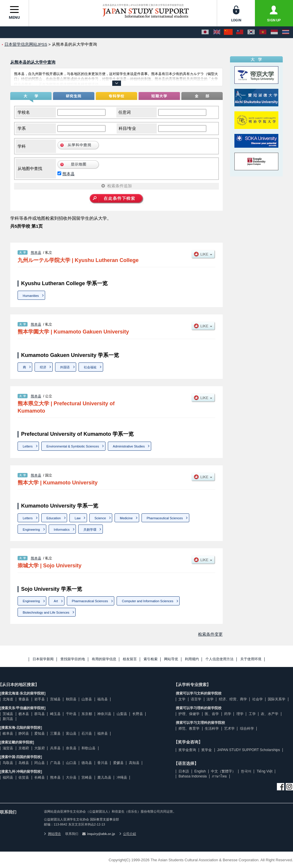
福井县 (103, 733)
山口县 (71, 763)
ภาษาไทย (219, 776)
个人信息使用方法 (219, 659)
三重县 (55, 733)
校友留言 (130, 659)
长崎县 (40, 777)
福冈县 (8, 777)
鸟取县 (8, 763)
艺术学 (229, 729)
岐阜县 (8, 733)
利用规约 (192, 659)
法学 (210, 699)
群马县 (40, 714)
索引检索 (151, 659)
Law (78, 518)
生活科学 (212, 729)
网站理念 (52, 834)
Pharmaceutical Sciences (165, 518)
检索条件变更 (210, 634)
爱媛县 (118, 763)
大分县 (71, 777)
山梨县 (122, 714)
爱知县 (40, 733)
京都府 (24, 748)
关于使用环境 (251, 659)
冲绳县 (122, 777)
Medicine (126, 518)
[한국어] (251, 32)
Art (56, 601)
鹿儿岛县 (104, 777)
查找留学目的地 (73, 659)
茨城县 (8, 714)
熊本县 (69, 174)
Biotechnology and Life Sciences (46, 612)
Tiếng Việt (265, 771)
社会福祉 (90, 367)
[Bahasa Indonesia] (274, 32)
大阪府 (40, 748)
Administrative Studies (129, 446)
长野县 (138, 714)
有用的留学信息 (104, 659)
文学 (182, 699)
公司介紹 (128, 834)
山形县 (87, 699)
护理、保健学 (189, 714)
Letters (28, 446)
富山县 (71, 733)
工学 (252, 714)
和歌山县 (88, 748)
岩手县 (40, 699)
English (200, 771)
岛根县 (24, 763)
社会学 (258, 699)
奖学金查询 (187, 750)
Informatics (62, 530)
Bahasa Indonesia (193, 776)
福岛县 (103, 699)
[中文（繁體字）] (240, 32)
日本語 (184, 771)
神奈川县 (104, 714)
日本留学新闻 (43, 659)
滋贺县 (8, 748)
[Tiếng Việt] (263, 32)
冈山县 (40, 763)
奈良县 (71, 748)
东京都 (87, 714)
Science (100, 518)
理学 (240, 714)
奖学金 (207, 750)
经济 (43, 367)
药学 (228, 714)
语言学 (196, 699)
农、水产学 (270, 714)
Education (54, 518)
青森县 (24, 699)
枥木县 (24, 714)
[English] (217, 32)
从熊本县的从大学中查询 (33, 62)
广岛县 (55, 763)
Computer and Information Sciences (148, 601)
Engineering (31, 530)
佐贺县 (24, 777)
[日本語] (205, 32)
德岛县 (87, 763)
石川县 (87, 733)
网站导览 (171, 659)
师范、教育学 (189, 729)
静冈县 (24, 733)
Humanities (31, 296)
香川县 (103, 763)
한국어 (246, 771)
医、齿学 (212, 714)
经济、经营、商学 (233, 699)
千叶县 (71, 714)
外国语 (65, 367)
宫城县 (55, 699)
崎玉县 (55, 714)
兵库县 (55, 748)
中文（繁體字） (223, 771)
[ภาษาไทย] (286, 32)
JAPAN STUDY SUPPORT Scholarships (249, 750)
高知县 (134, 763)
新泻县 (8, 719)
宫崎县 (87, 777)
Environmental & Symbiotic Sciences (73, 446)
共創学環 (90, 530)
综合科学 (247, 729)
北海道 (8, 699)
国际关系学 (277, 699)
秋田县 (71, 699)
